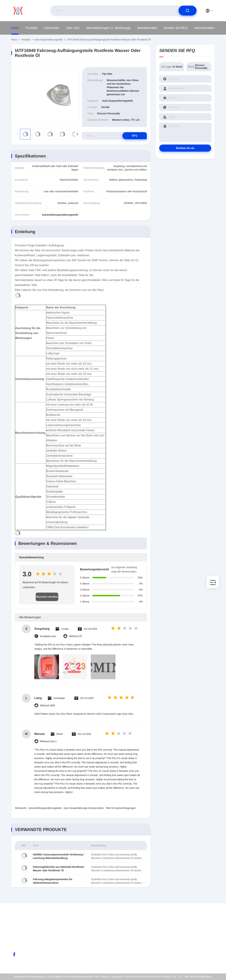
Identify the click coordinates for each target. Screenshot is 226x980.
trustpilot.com (48, 636)
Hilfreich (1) (75, 636)
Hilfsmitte (189, 960)
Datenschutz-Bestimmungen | (30, 977)
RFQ (134, 136)
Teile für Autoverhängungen (121, 808)
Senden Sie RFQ (176, 28)
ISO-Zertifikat (191, 937)
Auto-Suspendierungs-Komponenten (84, 808)
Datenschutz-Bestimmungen (199, 953)
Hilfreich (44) (47, 706)
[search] (188, 11)
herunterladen (205, 28)
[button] (77, 134)
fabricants (52, 28)
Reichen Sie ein (185, 148)
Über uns (73, 28)
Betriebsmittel (147, 28)
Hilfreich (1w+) (48, 741)
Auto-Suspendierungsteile (49, 40)
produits (31, 28)
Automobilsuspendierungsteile (45, 808)
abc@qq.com (25, 938)
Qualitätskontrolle (193, 945)
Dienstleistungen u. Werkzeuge (108, 28)
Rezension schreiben (47, 597)
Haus (15, 28)
